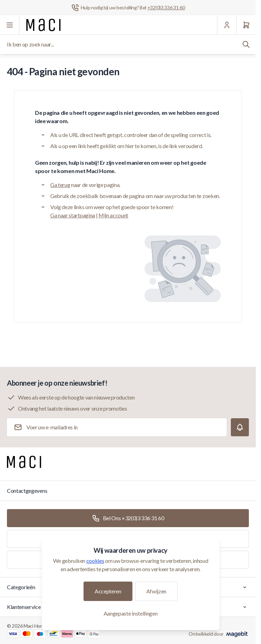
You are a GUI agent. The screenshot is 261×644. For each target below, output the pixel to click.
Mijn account (113, 215)
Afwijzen (156, 591)
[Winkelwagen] (246, 25)
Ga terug (60, 185)
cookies (95, 561)
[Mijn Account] (227, 25)
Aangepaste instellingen (131, 613)
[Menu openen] (10, 25)
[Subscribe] (240, 427)
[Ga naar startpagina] (43, 25)
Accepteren (108, 591)
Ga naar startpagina (73, 215)
